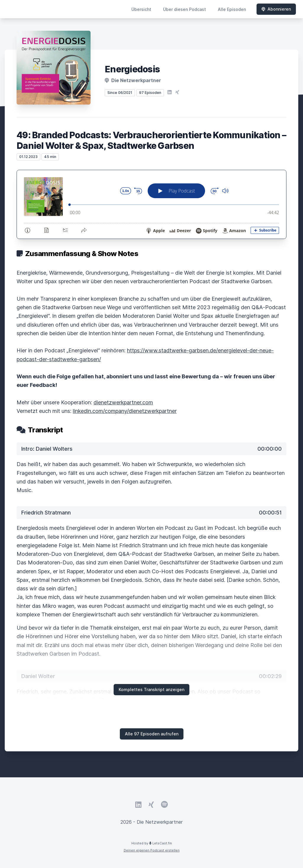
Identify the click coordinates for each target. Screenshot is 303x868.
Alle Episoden (232, 9)
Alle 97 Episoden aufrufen (152, 734)
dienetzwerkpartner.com (123, 402)
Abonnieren (276, 9)
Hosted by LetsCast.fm (152, 843)
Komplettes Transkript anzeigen (151, 689)
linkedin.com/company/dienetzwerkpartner (125, 411)
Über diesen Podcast (184, 9)
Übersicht (141, 9)
